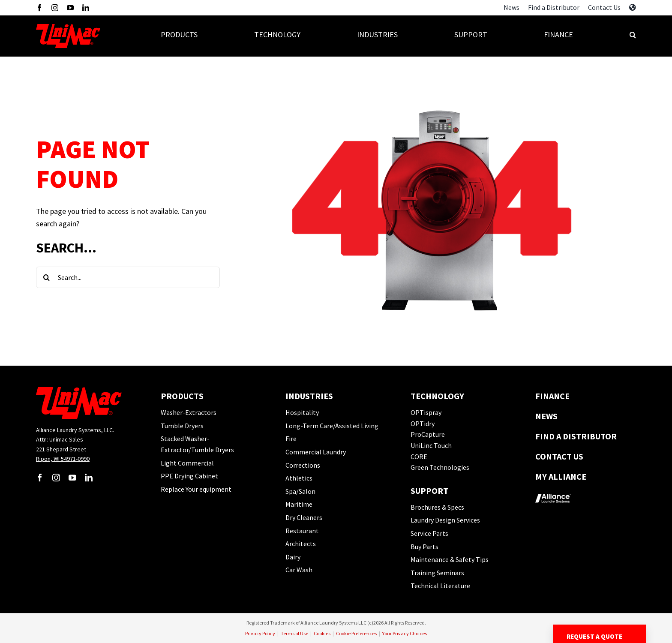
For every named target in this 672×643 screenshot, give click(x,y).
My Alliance (561, 476)
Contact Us (559, 456)
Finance (552, 396)
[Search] (47, 277)
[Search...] (128, 277)
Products (182, 396)
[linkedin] (86, 8)
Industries (309, 396)
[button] (633, 36)
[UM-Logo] (68, 27)
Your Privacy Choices (405, 633)
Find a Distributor (576, 436)
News (546, 416)
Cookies (322, 633)
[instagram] (55, 8)
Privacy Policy (260, 633)
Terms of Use (294, 633)
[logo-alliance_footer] (553, 491)
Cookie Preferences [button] (356, 633)
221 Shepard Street (61, 449)
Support (429, 491)
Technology (437, 396)
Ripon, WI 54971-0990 (63, 459)
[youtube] (70, 8)
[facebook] (39, 8)
